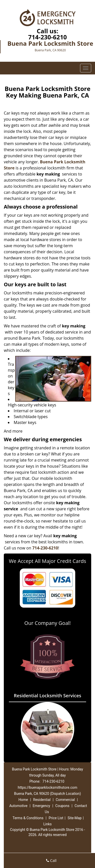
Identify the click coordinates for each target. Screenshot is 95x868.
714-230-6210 (48, 37)
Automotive (18, 806)
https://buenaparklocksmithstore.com (48, 787)
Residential (42, 800)
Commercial (65, 800)
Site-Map (75, 818)
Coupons (62, 806)
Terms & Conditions (28, 818)
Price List (56, 818)
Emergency (41, 806)
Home (23, 800)
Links (48, 824)
